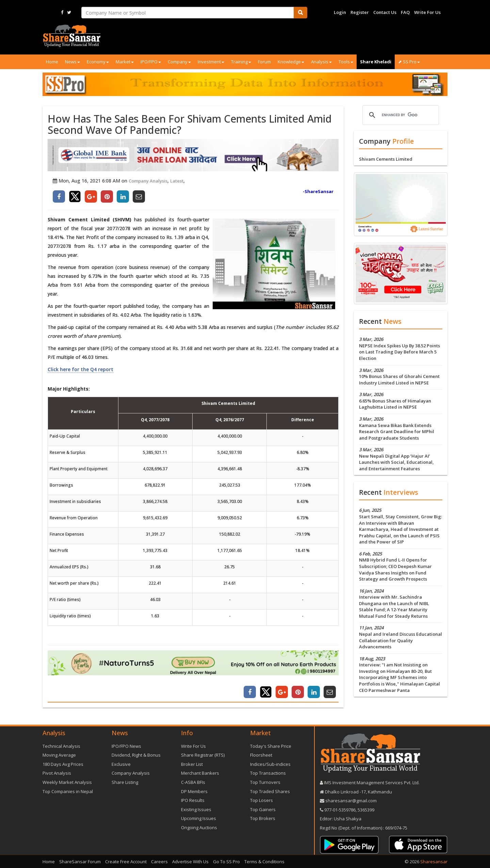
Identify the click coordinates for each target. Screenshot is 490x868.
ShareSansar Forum (80, 862)
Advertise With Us (190, 862)
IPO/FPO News (126, 746)
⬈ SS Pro (409, 62)
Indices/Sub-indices (270, 764)
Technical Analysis (61, 746)
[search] (400, 115)
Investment (211, 62)
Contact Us (385, 12)
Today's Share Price (271, 746)
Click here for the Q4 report (80, 369)
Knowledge (291, 62)
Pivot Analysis (57, 773)
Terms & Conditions (264, 862)
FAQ (405, 12)
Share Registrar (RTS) (203, 755)
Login (340, 12)
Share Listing (125, 782)
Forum (264, 62)
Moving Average (59, 755)
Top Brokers (263, 818)
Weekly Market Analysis (67, 782)
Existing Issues (196, 809)
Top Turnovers (265, 782)
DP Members (194, 791)
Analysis (321, 62)
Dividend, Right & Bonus (136, 755)
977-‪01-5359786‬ (340, 810)
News (72, 62)
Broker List (192, 764)
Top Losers (262, 800)
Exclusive (121, 764)
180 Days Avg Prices (63, 764)
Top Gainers (263, 809)
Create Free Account (126, 862)
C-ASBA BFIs (193, 782)
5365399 (365, 810)
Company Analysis (148, 181)
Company (179, 62)
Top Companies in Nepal (68, 791)
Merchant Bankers (200, 773)
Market (125, 62)
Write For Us (427, 12)
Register (360, 12)
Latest (177, 181)
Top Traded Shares (270, 791)
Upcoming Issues (199, 818)
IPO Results (193, 800)
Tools (346, 62)
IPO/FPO (151, 62)
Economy (98, 62)
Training (241, 62)
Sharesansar (434, 862)
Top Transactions (268, 773)
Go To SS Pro (226, 862)
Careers (159, 862)
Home (52, 62)
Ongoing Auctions (199, 827)
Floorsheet (261, 755)
